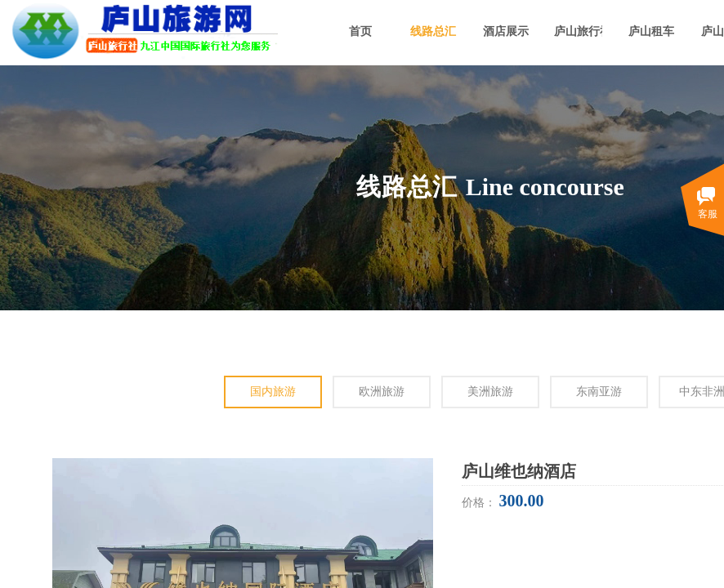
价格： (480, 503)
